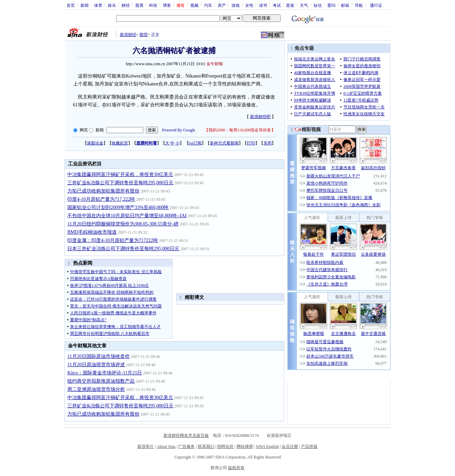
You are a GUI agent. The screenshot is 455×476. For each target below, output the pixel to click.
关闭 (268, 143)
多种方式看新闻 (224, 143)
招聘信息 (225, 446)
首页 (71, 5)
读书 (263, 5)
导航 (359, 5)
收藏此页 (120, 143)
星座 (290, 5)
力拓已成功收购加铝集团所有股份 (103, 191)
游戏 (236, 5)
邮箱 (345, 5)
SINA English (267, 446)
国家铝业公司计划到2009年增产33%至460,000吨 (118, 207)
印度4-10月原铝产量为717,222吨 (101, 199)
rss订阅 (195, 143)
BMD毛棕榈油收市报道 (92, 232)
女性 (249, 5)
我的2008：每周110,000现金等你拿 (240, 130)
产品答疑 (309, 446)
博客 (167, 5)
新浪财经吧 (260, 117)
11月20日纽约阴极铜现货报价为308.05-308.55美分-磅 (123, 224)
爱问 (331, 5)
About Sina (166, 446)
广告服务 (186, 446)
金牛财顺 (215, 64)
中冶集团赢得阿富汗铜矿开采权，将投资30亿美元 (120, 175)
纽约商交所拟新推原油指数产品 (101, 381)
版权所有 (236, 468)
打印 (251, 143)
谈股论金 (95, 143)
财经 (126, 5)
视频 (194, 5)
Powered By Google (179, 130)
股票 (139, 5)
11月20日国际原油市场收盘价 (98, 356)
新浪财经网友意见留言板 (186, 436)
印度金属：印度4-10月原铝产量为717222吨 (113, 240)
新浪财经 (128, 35)
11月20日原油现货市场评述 (96, 365)
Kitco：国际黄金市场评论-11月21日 (105, 373)
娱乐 (112, 5)
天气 (304, 5)
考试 (277, 5)
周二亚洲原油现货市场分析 (96, 389)
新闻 (84, 5)
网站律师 (245, 446)
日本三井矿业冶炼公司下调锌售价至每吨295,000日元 (123, 249)
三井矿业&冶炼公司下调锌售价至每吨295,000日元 (120, 183)
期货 (144, 35)
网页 (84, 130)
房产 (222, 5)
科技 (153, 5)
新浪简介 (146, 446)
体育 (98, 5)
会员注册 (290, 446)
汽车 (208, 5)
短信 (318, 5)
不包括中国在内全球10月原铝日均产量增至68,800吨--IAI (127, 216)
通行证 (376, 5)
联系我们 (206, 446)
